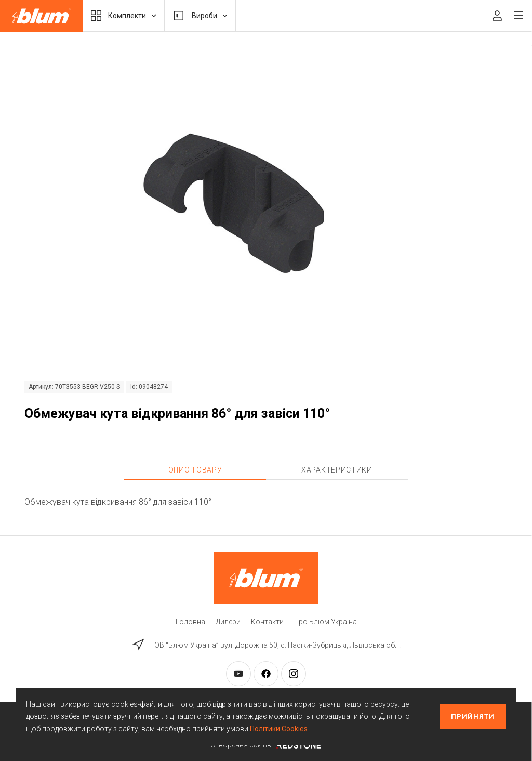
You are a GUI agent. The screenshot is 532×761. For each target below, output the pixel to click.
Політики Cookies (279, 729)
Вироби (200, 16)
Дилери (228, 622)
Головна (190, 622)
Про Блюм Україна (325, 622)
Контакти (267, 622)
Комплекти (124, 16)
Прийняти (473, 717)
